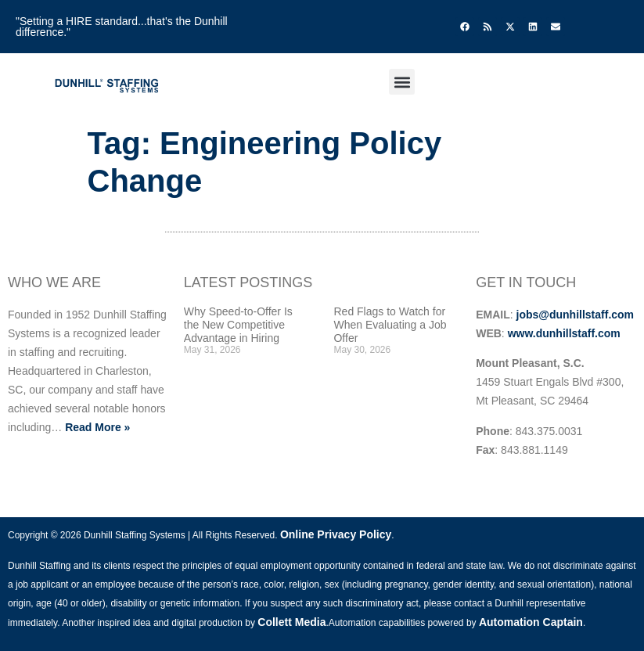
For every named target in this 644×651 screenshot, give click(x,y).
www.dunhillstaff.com (564, 333)
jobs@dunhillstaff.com (576, 315)
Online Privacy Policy (336, 534)
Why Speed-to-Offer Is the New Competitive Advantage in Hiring (238, 325)
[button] (402, 82)
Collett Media (291, 622)
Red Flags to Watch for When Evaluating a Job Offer (390, 325)
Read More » (97, 427)
